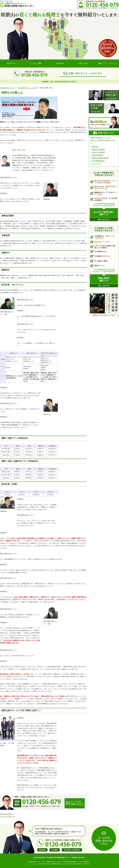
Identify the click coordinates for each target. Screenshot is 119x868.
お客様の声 (60, 63)
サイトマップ (97, 164)
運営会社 (95, 147)
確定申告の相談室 (98, 150)
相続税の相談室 (98, 155)
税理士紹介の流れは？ (7, 814)
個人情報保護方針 (98, 161)
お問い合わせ (83, 63)
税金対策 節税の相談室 (100, 158)
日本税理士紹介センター (8, 88)
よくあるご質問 (36, 63)
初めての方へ (12, 63)
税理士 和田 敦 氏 (19, 150)
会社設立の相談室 (98, 152)
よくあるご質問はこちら (8, 817)
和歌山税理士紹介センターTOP (28, 88)
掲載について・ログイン (107, 63)
